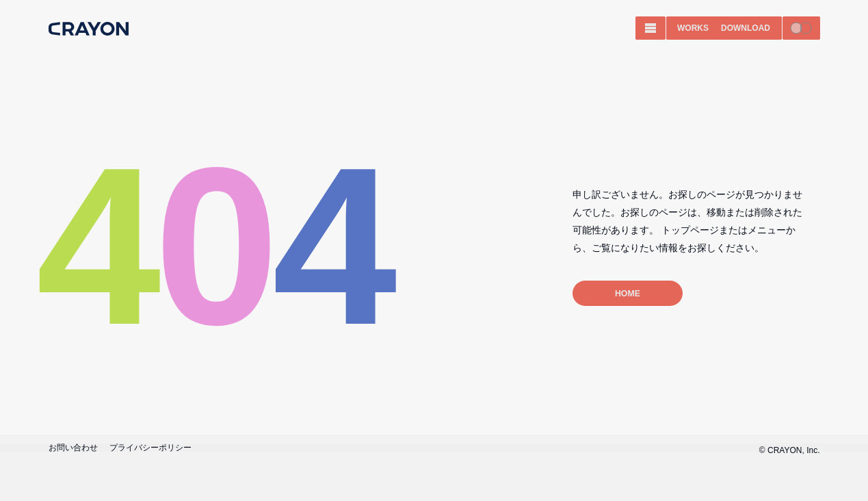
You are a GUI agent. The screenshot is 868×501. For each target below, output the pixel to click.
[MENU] (650, 28)
